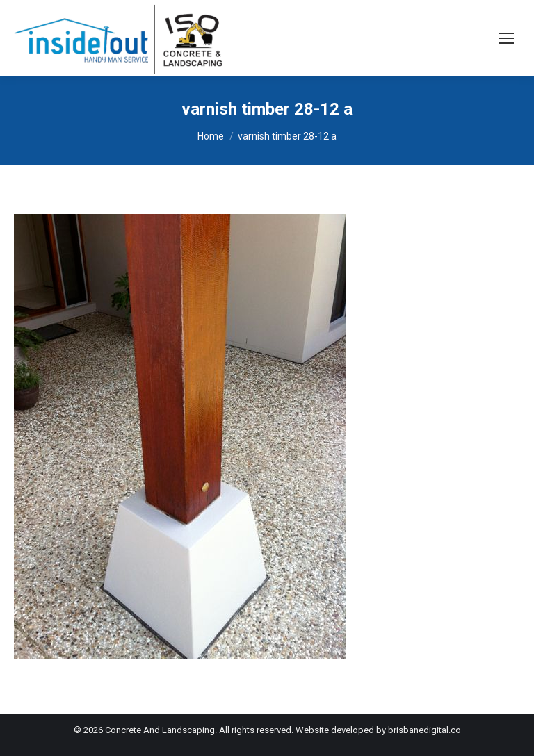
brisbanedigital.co (424, 730)
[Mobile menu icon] (506, 38)
